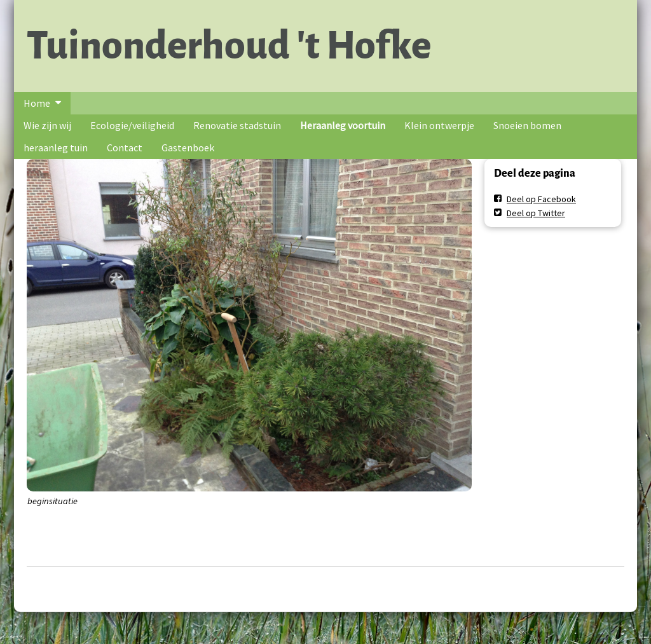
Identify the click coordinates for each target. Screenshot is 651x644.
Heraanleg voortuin (343, 125)
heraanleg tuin (56, 147)
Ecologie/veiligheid (132, 125)
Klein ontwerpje (439, 125)
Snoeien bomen (527, 125)
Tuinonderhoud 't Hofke (229, 46)
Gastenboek (188, 147)
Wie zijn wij (47, 125)
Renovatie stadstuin (237, 125)
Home (37, 103)
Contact (125, 147)
